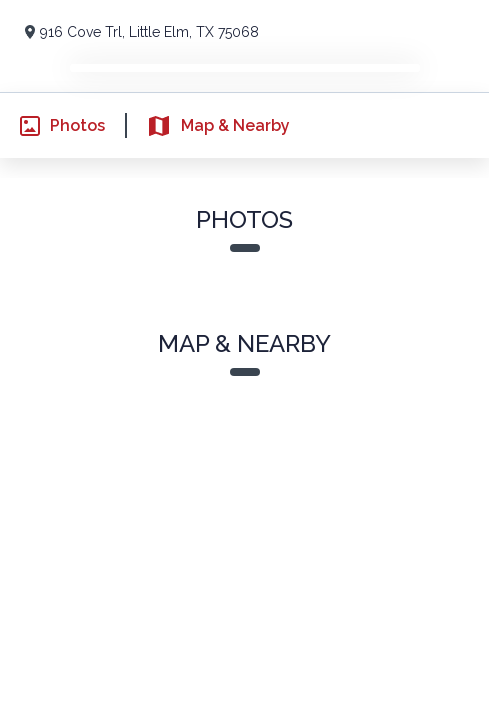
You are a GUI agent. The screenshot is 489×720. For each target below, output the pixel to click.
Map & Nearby (206, 126)
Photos (52, 126)
